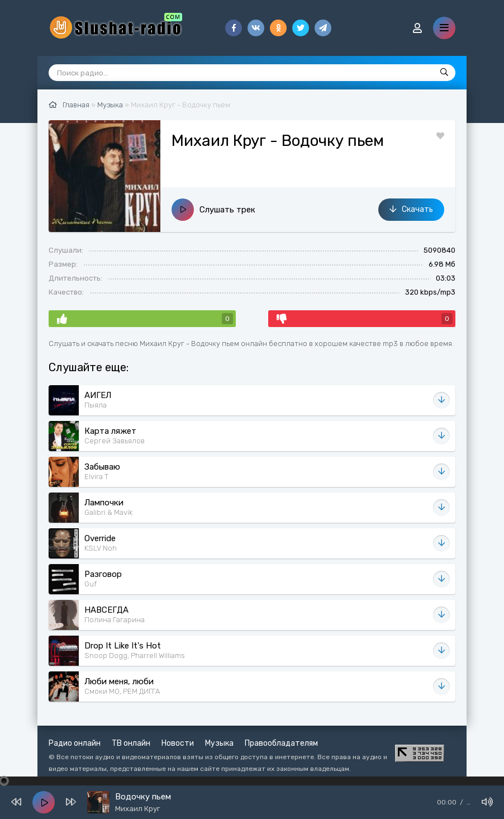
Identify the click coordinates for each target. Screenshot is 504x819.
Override (100, 538)
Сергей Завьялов (115, 441)
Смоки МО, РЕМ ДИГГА (122, 691)
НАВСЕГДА (106, 610)
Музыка (219, 743)
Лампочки (104, 503)
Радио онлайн (75, 743)
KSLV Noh (101, 548)
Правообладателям (281, 743)
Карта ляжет (110, 431)
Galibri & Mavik (108, 512)
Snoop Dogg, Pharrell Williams (135, 655)
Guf (91, 584)
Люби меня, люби (119, 681)
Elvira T (96, 477)
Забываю (102, 467)
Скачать (411, 209)
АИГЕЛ (98, 395)
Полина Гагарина (115, 620)
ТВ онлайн (131, 743)
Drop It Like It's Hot (123, 646)
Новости (178, 743)
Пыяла (96, 405)
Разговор (103, 574)
